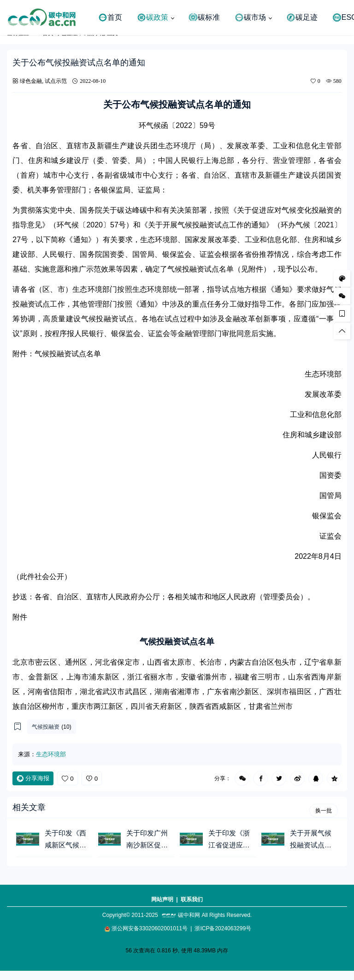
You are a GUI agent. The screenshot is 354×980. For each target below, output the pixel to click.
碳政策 (153, 17)
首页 (110, 17)
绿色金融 (31, 81)
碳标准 (204, 17)
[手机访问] (342, 313)
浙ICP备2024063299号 (223, 928)
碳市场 (250, 17)
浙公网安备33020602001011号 (150, 928)
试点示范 (56, 81)
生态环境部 (51, 754)
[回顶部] (342, 331)
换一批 (324, 811)
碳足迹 (302, 17)
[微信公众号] (342, 296)
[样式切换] (342, 278)
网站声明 (162, 899)
